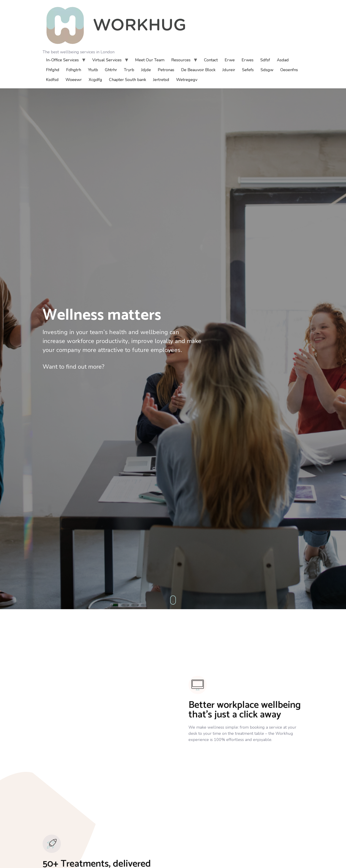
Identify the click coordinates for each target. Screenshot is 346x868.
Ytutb (93, 70)
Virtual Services (107, 60)
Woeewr (74, 80)
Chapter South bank (128, 80)
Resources (181, 60)
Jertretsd (161, 80)
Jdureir (229, 70)
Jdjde (146, 70)
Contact (211, 60)
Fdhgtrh (74, 70)
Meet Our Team (150, 60)
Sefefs (248, 70)
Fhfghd (53, 70)
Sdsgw (267, 70)
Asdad (283, 60)
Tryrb (129, 70)
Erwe (230, 60)
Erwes (248, 60)
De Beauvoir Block (198, 70)
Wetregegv (187, 80)
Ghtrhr (111, 70)
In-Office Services (62, 60)
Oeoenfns (289, 70)
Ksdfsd (52, 80)
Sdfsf (265, 60)
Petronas (166, 70)
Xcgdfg (95, 80)
